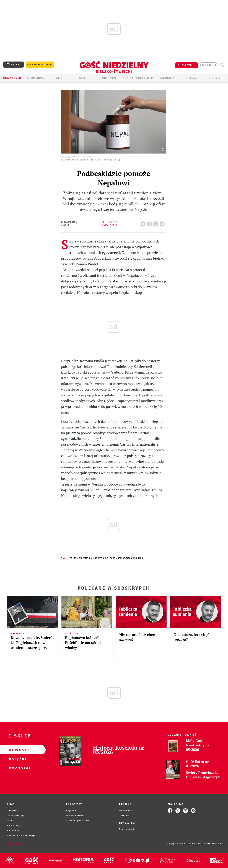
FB (150, 223)
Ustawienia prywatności (77, 820)
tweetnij (157, 223)
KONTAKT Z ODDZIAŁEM (138, 78)
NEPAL (113, 558)
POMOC (121, 558)
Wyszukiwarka (222, 65)
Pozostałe (17, 768)
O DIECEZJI (216, 78)
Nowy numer (12, 78)
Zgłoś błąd (15, 844)
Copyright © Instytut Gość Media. (182, 844)
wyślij (163, 223)
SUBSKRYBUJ (186, 65)
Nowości (17, 750)
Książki (17, 759)
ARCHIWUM (109, 78)
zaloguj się (208, 65)
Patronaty (167, 78)
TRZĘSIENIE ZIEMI (135, 558)
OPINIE (60, 78)
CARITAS (74, 558)
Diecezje (192, 78)
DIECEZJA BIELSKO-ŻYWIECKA (94, 558)
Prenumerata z (40, 65)
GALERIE (85, 78)
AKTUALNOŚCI (36, 78)
